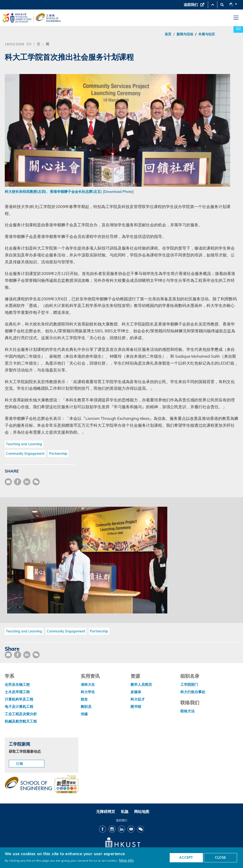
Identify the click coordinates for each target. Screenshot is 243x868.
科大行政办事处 (193, 692)
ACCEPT (186, 858)
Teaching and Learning (24, 444)
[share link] (27, 482)
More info (126, 860)
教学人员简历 (141, 685)
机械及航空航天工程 (21, 721)
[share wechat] (36, 482)
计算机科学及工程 (19, 699)
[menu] (236, 18)
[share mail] (8, 482)
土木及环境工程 (17, 692)
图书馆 (136, 707)
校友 (84, 699)
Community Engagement (25, 454)
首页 (168, 34)
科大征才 (138, 699)
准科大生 (88, 685)
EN (29, 44)
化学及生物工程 (17, 685)
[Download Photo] (118, 192)
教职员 (86, 707)
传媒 (84, 714)
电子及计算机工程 (19, 707)
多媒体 (136, 692)
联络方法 (187, 711)
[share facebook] (18, 482)
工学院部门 (189, 685)
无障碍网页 (106, 812)
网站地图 (142, 812)
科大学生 (88, 692)
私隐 (125, 812)
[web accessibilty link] (66, 784)
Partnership (58, 454)
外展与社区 (207, 34)
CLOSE (220, 858)
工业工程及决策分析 (21, 714)
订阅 (20, 764)
